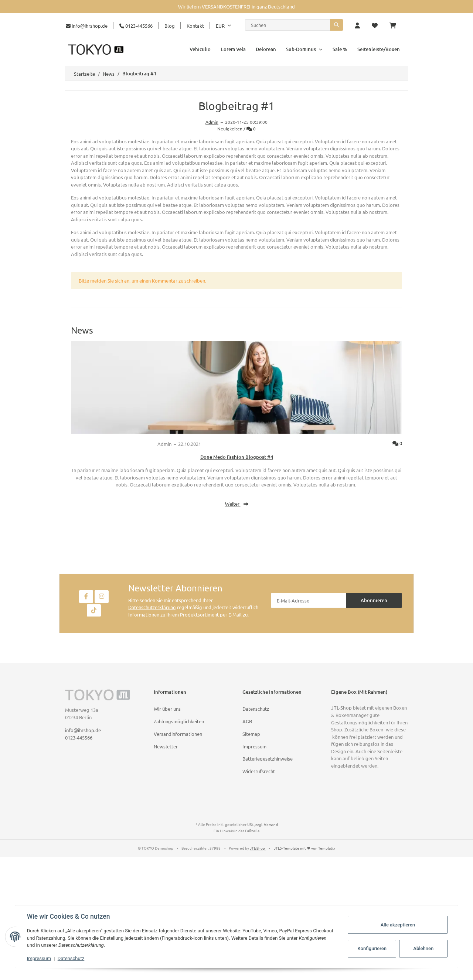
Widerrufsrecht (259, 771)
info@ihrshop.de (87, 26)
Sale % (340, 49)
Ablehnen (423, 948)
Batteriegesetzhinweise (268, 759)
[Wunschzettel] (375, 26)
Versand (271, 824)
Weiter (237, 504)
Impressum (254, 746)
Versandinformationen (178, 734)
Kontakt (195, 26)
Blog (170, 26)
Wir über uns (167, 709)
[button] (357, 26)
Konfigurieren (372, 948)
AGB (247, 721)
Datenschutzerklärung (152, 607)
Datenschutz (256, 709)
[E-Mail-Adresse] (309, 601)
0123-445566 (136, 26)
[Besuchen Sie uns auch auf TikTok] (94, 611)
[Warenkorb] (396, 26)
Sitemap (251, 734)
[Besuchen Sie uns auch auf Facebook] (86, 597)
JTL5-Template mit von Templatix (304, 848)
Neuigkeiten (230, 129)
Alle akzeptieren (397, 925)
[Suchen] (288, 25)
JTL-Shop (258, 848)
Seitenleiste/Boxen (379, 49)
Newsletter (166, 746)
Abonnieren (374, 600)
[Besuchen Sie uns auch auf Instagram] (102, 597)
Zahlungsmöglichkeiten (179, 721)
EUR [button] (220, 26)
